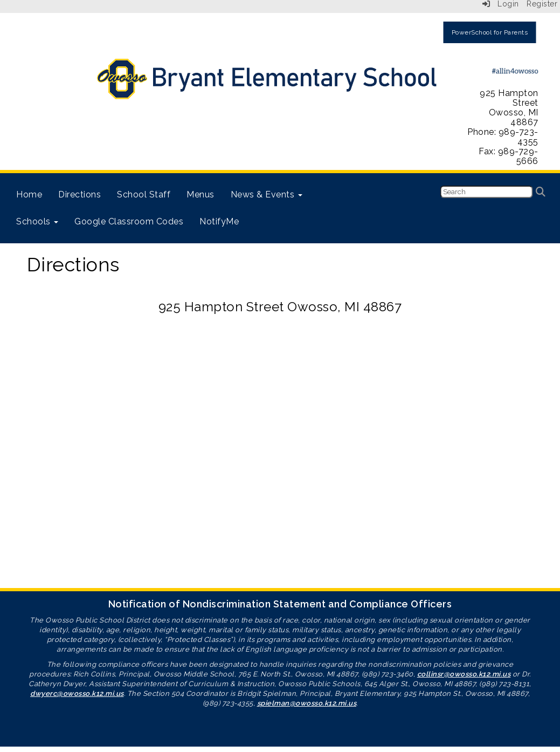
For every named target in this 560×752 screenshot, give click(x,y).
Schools (37, 221)
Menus (201, 194)
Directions (79, 194)
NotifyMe (219, 221)
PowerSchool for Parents (490, 32)
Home (29, 194)
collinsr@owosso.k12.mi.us (464, 674)
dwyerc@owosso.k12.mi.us (77, 693)
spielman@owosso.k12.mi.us (307, 703)
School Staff (144, 194)
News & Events (267, 194)
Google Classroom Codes (129, 221)
